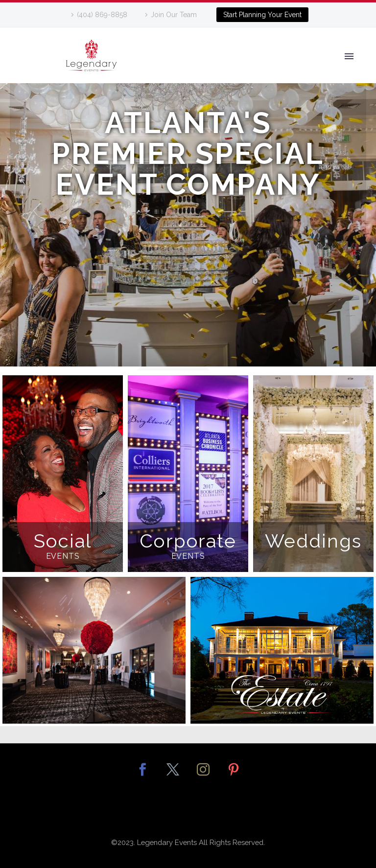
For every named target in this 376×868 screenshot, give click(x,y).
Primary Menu (349, 56)
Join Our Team (174, 15)
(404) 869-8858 (102, 15)
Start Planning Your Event (262, 15)
